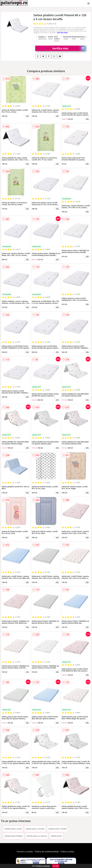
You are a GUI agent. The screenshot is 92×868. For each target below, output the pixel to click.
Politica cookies (67, 852)
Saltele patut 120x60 (57, 829)
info (27, 116)
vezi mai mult (62, 33)
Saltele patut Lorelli (13, 829)
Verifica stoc (69, 48)
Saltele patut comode (35, 829)
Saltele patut (56, 836)
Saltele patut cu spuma (37, 836)
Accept (56, 866)
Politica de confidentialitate (47, 852)
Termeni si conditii (25, 852)
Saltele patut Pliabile (14, 836)
